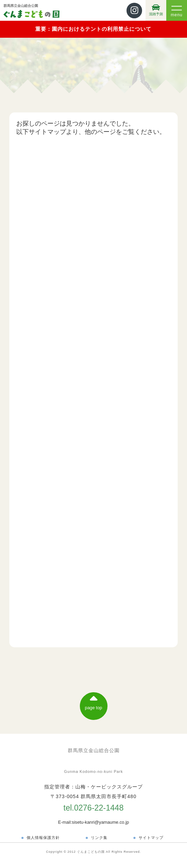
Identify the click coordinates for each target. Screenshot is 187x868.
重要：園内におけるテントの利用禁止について (93, 29)
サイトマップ (151, 838)
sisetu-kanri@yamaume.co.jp (100, 822)
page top (94, 702)
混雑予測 (156, 10)
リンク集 (99, 838)
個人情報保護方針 (43, 838)
